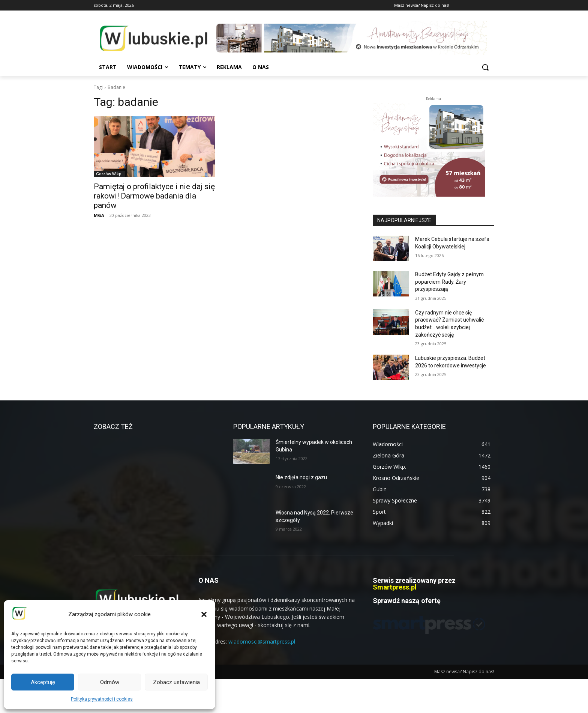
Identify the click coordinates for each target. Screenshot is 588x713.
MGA (99, 215)
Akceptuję (43, 682)
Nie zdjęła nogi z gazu (301, 477)
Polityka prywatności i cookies (102, 699)
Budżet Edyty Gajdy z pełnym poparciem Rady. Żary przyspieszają (449, 282)
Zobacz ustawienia (176, 682)
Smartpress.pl (395, 587)
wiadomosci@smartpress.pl (262, 642)
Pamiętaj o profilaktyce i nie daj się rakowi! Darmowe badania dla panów (154, 196)
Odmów (110, 682)
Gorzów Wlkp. (109, 174)
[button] (204, 614)
